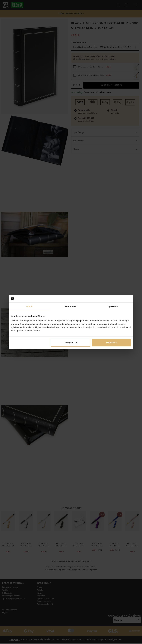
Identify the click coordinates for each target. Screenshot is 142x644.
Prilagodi (71, 343)
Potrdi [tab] (29, 306)
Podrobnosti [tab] (71, 306)
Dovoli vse (111, 343)
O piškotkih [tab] (113, 306)
